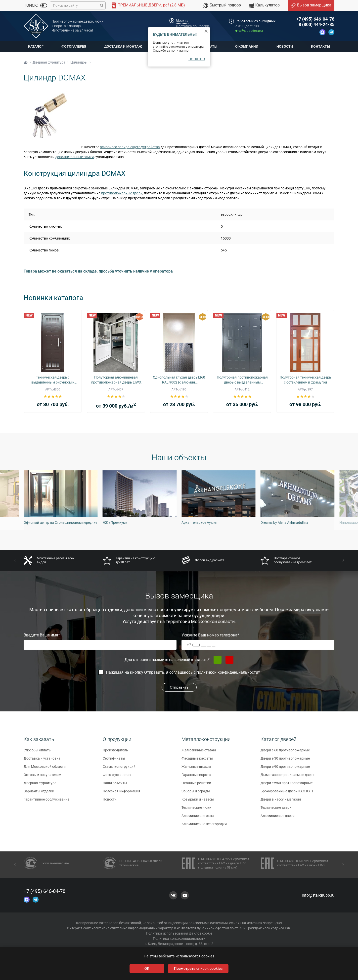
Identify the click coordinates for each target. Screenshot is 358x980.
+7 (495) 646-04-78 (315, 19)
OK (147, 969)
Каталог (36, 46)
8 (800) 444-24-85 (316, 24)
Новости (285, 46)
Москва (182, 21)
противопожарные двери (122, 193)
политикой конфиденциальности (227, 672)
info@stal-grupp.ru (318, 895)
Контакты (320, 46)
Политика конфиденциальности (179, 939)
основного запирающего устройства (130, 147)
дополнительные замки (74, 157)
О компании (247, 46)
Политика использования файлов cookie (179, 933)
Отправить (179, 687)
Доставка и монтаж (123, 46)
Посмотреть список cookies (198, 969)
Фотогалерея (74, 46)
